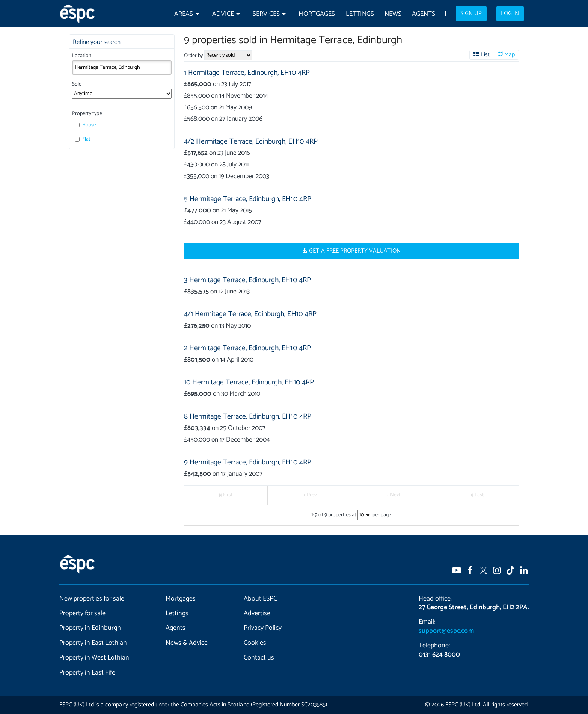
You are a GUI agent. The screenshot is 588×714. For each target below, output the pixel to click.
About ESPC (260, 599)
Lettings (360, 14)
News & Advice (187, 643)
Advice (223, 14)
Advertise (257, 613)
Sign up (471, 14)
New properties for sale (92, 599)
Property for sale (82, 613)
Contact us (259, 658)
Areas (184, 14)
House (85, 125)
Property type (87, 114)
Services (266, 14)
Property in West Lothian (94, 658)
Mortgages (317, 14)
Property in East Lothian (93, 643)
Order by (193, 56)
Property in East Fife (87, 673)
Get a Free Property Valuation (355, 251)
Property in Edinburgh (90, 628)
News (393, 14)
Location (82, 56)
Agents (424, 14)
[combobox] (122, 67)
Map (510, 55)
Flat (83, 139)
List (485, 55)
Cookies (255, 643)
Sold (77, 84)
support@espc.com (446, 631)
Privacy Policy (263, 628)
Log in (510, 14)
